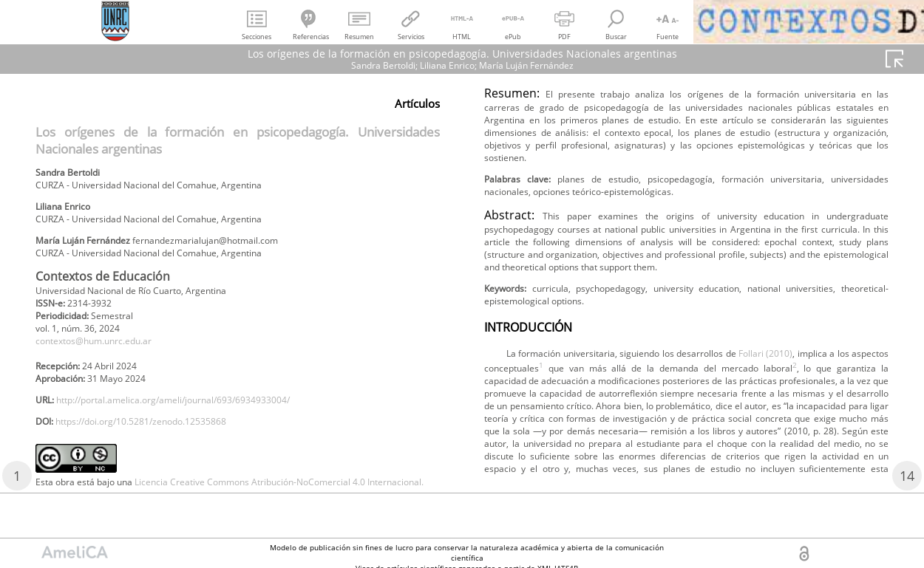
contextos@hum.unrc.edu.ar (106, 362)
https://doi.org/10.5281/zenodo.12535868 (162, 453)
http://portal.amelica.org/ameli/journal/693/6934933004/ (200, 429)
